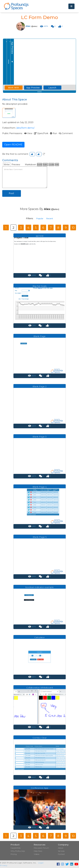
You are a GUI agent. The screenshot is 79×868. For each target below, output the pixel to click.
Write (7, 165)
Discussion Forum (41, 848)
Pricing (14, 854)
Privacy (4, 865)
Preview (16, 165)
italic (45, 165)
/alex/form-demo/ (25, 128)
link (57, 165)
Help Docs (38, 851)
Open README (13, 145)
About (61, 848)
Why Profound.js (18, 851)
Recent (50, 219)
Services (61, 851)
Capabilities (16, 848)
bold (40, 165)
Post (12, 193)
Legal (41, 863)
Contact (61, 854)
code (51, 165)
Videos (37, 854)
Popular (40, 219)
